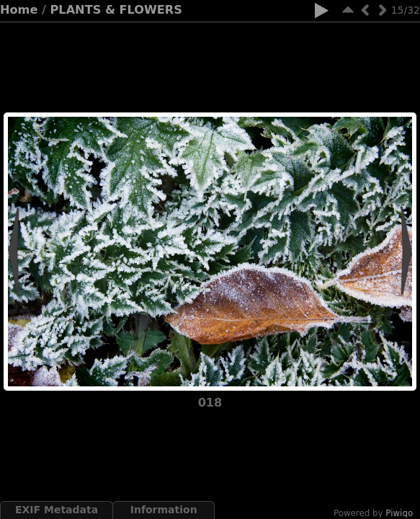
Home (19, 10)
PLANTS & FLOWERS (116, 10)
